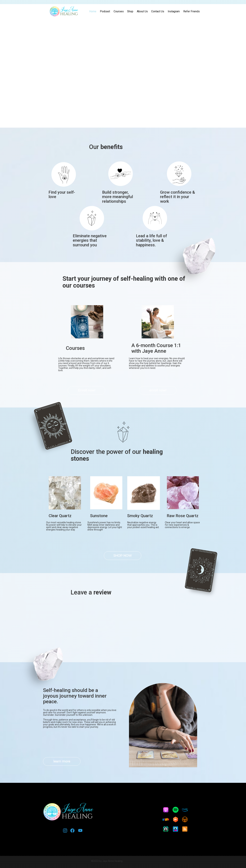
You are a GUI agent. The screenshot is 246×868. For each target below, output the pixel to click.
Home (93, 11)
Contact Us (158, 11)
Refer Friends (192, 11)
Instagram (174, 11)
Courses (119, 11)
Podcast (105, 11)
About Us (142, 11)
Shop (130, 11)
